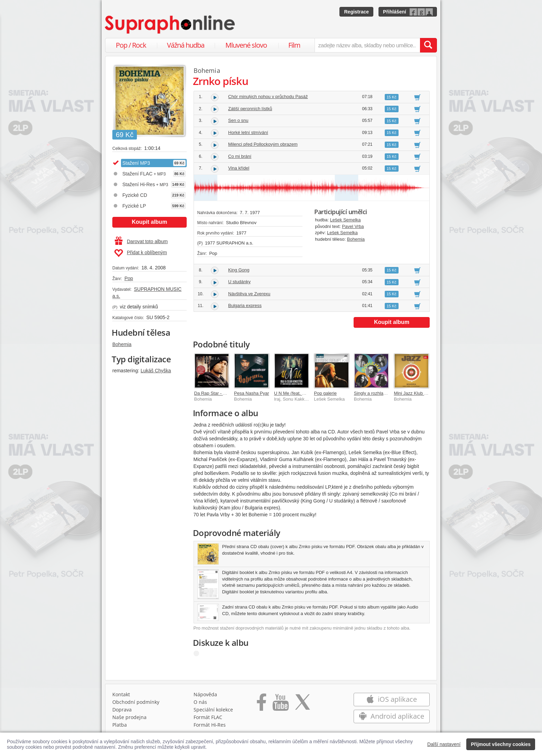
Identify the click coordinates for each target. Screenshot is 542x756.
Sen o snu (238, 120)
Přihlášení (395, 12)
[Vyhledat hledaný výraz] (428, 45)
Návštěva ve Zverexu (249, 294)
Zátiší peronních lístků (250, 109)
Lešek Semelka (345, 220)
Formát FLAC (208, 717)
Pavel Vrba (353, 226)
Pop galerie (325, 393)
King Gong (239, 270)
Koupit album (149, 222)
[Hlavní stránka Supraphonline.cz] (170, 25)
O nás (200, 702)
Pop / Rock (131, 45)
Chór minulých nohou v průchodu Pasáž (268, 97)
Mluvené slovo (246, 45)
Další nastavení (444, 744)
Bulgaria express (245, 305)
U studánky (239, 282)
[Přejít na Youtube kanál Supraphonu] (280, 705)
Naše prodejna (129, 717)
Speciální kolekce (213, 710)
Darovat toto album (141, 241)
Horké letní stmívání (248, 132)
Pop (129, 278)
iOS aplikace (391, 699)
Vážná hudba (186, 45)
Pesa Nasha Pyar (251, 393)
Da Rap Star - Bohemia (217, 393)
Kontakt (121, 694)
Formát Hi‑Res (210, 725)
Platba (120, 725)
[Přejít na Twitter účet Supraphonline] (302, 705)
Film (294, 45)
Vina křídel (239, 168)
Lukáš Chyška (156, 371)
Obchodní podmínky (136, 702)
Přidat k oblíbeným (141, 253)
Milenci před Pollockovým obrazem (263, 144)
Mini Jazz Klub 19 (411, 393)
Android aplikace (391, 716)
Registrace (356, 12)
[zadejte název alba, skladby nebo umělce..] (367, 45)
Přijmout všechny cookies (501, 744)
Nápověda (205, 694)
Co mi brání (240, 156)
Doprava (122, 710)
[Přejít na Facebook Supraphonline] (261, 705)
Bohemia (122, 344)
